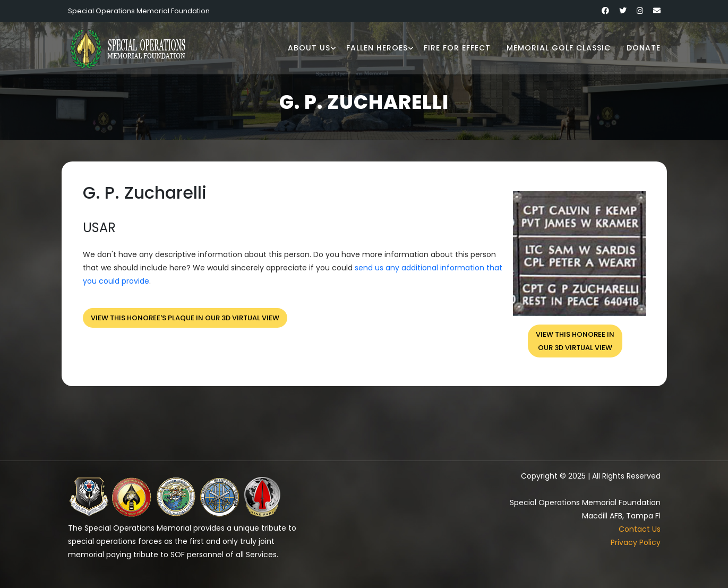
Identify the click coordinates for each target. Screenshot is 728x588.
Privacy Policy (636, 542)
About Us (309, 48)
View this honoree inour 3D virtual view (575, 341)
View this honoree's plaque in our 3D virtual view (185, 318)
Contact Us (640, 529)
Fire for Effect (457, 48)
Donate (644, 48)
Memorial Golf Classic (559, 48)
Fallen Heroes (377, 48)
